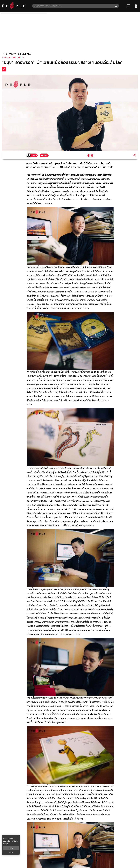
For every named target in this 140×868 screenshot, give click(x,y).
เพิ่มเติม (6, 844)
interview (9, 54)
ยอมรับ (11, 848)
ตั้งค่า (11, 853)
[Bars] (128, 6)
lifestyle (25, 54)
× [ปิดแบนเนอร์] (18, 836)
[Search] (116, 6)
